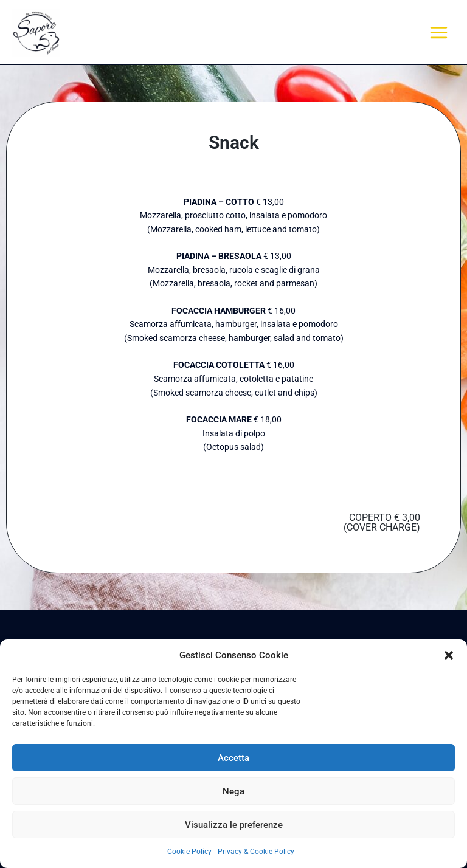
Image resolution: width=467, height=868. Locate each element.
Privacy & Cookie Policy (256, 852)
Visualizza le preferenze (234, 825)
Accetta (233, 758)
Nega (233, 791)
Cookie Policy (189, 852)
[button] (449, 655)
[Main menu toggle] (439, 32)
